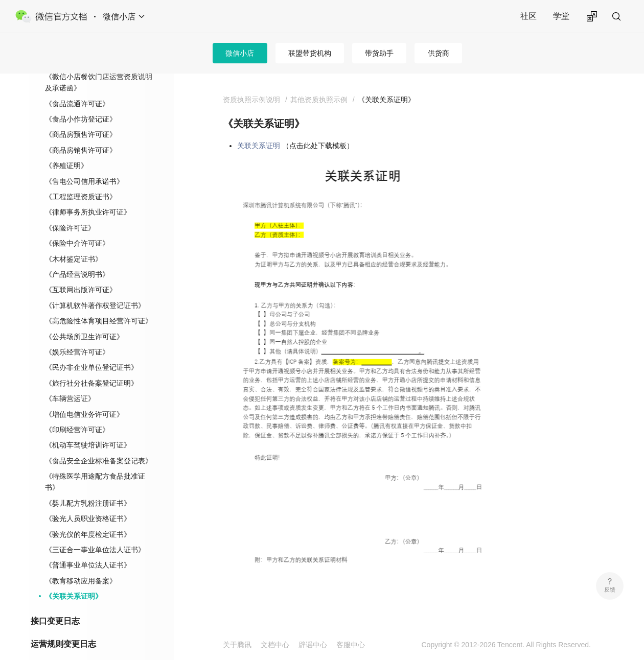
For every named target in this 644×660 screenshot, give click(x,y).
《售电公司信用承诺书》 (84, 165)
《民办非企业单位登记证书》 (91, 351)
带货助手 (379, 53)
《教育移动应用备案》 (81, 564)
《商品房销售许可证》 (81, 134)
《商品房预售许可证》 (81, 118)
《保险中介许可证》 (77, 227)
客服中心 (351, 645)
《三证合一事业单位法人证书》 (95, 533)
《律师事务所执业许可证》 (88, 196)
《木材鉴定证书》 (74, 243)
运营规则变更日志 (63, 628)
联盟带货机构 (310, 53)
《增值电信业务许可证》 (84, 398)
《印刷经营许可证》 (77, 413)
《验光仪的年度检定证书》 (88, 518)
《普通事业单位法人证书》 (88, 549)
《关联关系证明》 (74, 580)
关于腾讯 (237, 645)
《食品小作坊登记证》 (81, 103)
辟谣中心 (313, 645)
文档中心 (275, 645)
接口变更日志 (55, 605)
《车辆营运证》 (70, 382)
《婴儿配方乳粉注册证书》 (88, 487)
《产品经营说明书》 (77, 258)
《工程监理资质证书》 (81, 180)
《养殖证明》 (66, 149)
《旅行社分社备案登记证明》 (91, 367)
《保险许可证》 (70, 211)
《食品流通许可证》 (77, 87)
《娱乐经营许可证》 (77, 336)
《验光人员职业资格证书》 (88, 502)
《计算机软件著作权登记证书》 (95, 289)
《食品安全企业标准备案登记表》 (99, 444)
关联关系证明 (259, 146)
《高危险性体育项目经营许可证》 (99, 304)
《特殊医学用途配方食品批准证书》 (95, 465)
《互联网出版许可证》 (81, 273)
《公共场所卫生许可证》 (84, 320)
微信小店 (240, 53)
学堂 (561, 16)
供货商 (439, 53)
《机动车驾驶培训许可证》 (88, 429)
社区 (528, 16)
